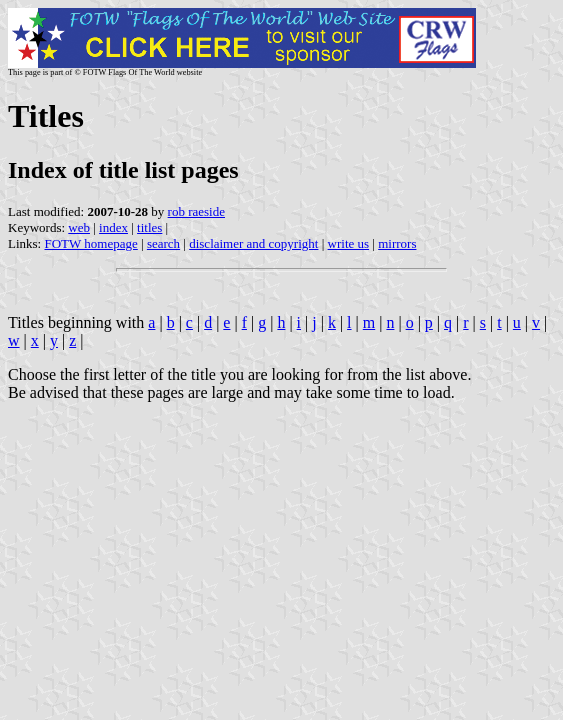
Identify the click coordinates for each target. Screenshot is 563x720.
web (79, 227)
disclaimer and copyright (253, 243)
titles (149, 227)
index (113, 227)
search (163, 243)
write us (349, 243)
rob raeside (196, 211)
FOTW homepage (90, 243)
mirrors (397, 243)
